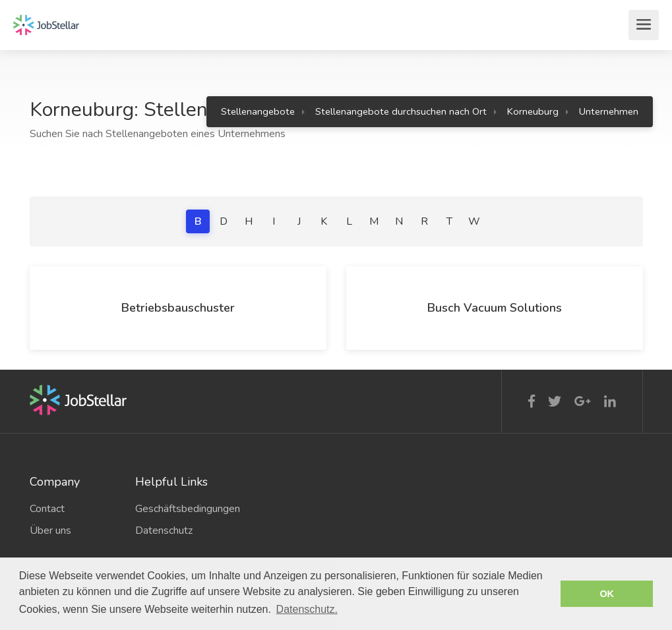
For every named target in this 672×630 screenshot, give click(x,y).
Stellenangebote (258, 111)
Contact (47, 509)
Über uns (50, 530)
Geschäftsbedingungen (178, 509)
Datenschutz (164, 530)
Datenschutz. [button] (307, 609)
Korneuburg (533, 111)
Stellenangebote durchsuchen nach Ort (401, 111)
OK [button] (607, 594)
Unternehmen (609, 111)
